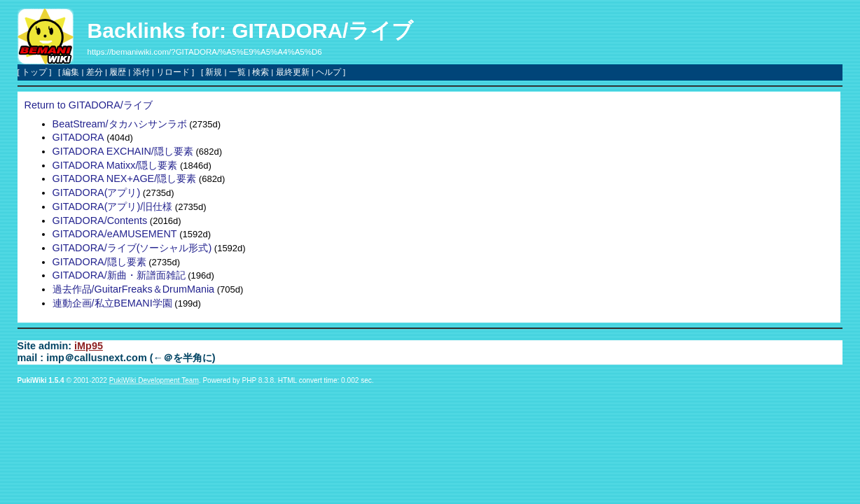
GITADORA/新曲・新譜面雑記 (119, 275)
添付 (141, 72)
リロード (173, 72)
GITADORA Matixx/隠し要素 (115, 165)
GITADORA (78, 137)
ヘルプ (328, 72)
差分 (95, 72)
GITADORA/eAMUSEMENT (115, 234)
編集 (71, 72)
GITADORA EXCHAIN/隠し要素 (123, 151)
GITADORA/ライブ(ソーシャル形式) (132, 248)
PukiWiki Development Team (154, 380)
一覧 (237, 72)
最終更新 (293, 72)
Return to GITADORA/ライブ (89, 105)
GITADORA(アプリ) (97, 192)
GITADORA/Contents (100, 220)
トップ (34, 72)
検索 (261, 72)
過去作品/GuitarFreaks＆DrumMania (134, 289)
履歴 (118, 72)
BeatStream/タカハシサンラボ (120, 124)
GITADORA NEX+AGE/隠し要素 (125, 178)
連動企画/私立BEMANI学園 (112, 303)
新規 (214, 72)
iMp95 (89, 346)
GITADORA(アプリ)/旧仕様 (113, 206)
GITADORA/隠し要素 (99, 262)
